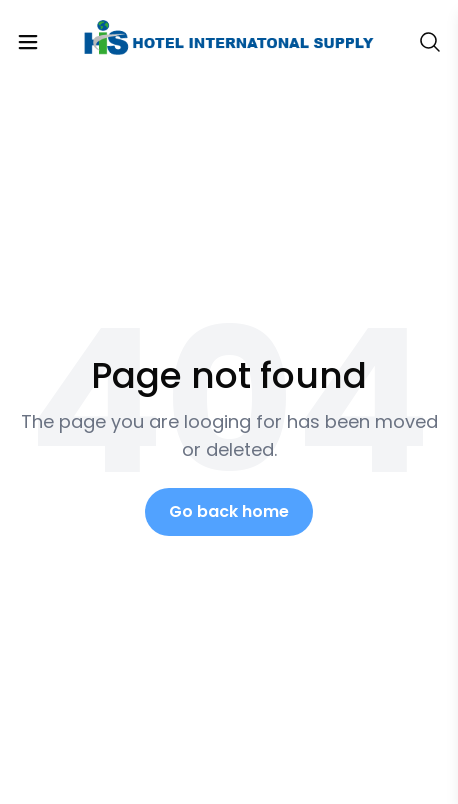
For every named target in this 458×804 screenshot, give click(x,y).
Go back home (229, 511)
